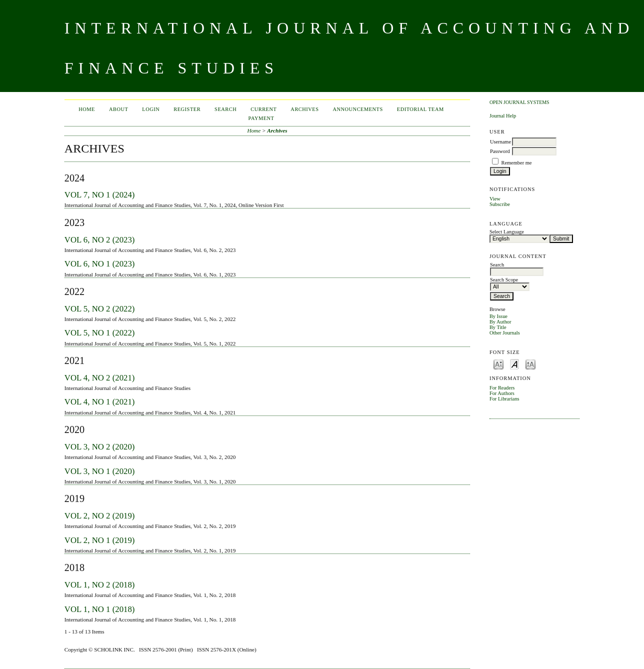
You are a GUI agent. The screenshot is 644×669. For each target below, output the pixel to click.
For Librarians (504, 399)
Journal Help (503, 116)
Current (263, 109)
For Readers (502, 388)
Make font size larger (530, 364)
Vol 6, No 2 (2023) (100, 240)
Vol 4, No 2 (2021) (100, 378)
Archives (304, 109)
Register (187, 109)
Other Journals (505, 333)
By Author (500, 322)
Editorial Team (420, 109)
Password (500, 151)
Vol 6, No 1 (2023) (100, 264)
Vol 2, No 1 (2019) (100, 540)
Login (151, 109)
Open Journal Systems (519, 102)
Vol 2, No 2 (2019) (100, 516)
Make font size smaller (498, 364)
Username (500, 142)
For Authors (502, 393)
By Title (498, 327)
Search (225, 109)
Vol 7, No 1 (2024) (100, 195)
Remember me (517, 163)
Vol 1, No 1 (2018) (100, 609)
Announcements (357, 109)
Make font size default (514, 364)
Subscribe (500, 204)
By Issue (498, 316)
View (495, 199)
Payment (261, 118)
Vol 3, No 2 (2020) (100, 447)
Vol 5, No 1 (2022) (100, 333)
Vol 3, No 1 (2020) (100, 471)
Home (87, 109)
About (118, 109)
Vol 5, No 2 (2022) (100, 309)
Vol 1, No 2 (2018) (100, 585)
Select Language (507, 232)
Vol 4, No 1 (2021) (100, 402)
